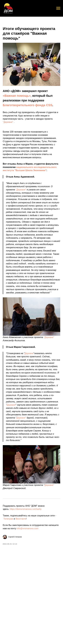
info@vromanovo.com (28, 528)
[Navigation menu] (58, 8)
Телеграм (8, 519)
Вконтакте (21, 519)
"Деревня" (8, 122)
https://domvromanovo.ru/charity (26, 509)
